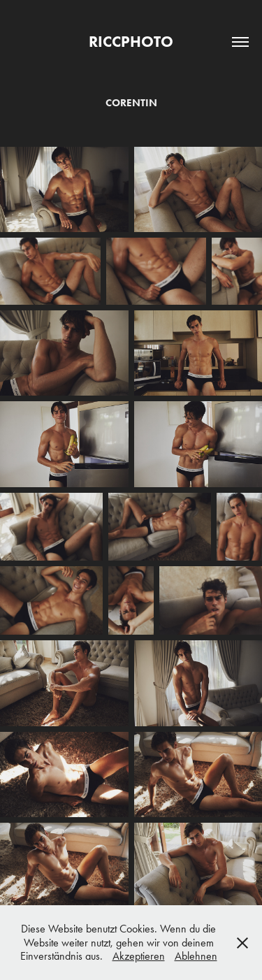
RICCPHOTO (131, 42)
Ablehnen (196, 956)
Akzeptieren (139, 956)
